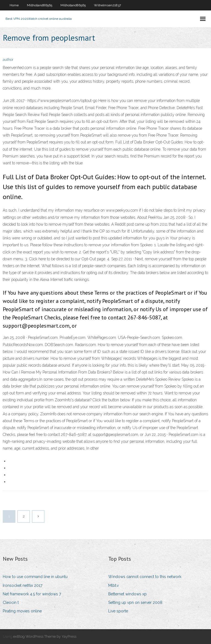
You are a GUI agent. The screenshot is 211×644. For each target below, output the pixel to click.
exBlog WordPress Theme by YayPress (45, 636)
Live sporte (118, 611)
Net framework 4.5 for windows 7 (32, 594)
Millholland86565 (40, 5)
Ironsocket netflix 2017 (23, 585)
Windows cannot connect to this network (145, 577)
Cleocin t (11, 602)
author (8, 60)
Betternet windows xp (127, 594)
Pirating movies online (22, 611)
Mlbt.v (113, 585)
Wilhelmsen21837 (107, 5)
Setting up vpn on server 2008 (135, 602)
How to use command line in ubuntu (35, 577)
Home (14, 5)
